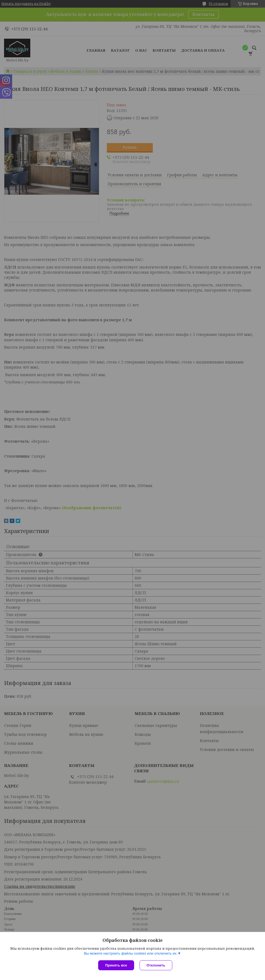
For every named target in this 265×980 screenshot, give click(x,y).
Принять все (116, 965)
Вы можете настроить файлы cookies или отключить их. (131, 953)
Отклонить (156, 965)
